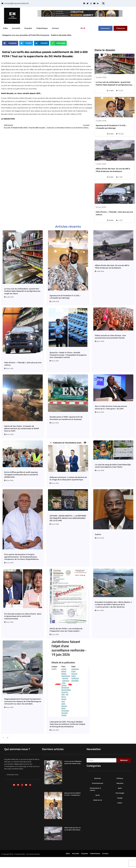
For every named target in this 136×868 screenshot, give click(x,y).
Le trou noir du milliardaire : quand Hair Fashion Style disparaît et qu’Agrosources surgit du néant (114, 85)
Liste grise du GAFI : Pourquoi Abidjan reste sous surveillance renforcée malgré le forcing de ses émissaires (67, 724)
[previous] (3, 738)
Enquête (28, 28)
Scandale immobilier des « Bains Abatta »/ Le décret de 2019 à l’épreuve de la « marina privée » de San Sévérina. (113, 605)
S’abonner (121, 28)
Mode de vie (98, 800)
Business (98, 778)
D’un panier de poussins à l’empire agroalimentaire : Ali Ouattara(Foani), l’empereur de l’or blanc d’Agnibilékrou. (22, 557)
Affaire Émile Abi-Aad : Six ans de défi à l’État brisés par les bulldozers (73, 830)
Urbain (120, 803)
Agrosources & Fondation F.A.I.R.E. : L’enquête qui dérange (72, 795)
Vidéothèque (42, 28)
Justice (98, 534)
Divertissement (98, 783)
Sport (120, 788)
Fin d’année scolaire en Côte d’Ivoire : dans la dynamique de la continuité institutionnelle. (23, 616)
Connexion (105, 28)
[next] (8, 738)
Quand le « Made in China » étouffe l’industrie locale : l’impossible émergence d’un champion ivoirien (68, 355)
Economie (45, 35)
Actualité (16, 28)
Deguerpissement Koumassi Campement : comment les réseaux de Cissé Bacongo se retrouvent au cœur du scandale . (23, 701)
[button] (103, 3)
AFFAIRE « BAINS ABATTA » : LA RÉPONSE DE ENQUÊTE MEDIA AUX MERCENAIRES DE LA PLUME (68, 518)
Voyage (120, 798)
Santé (98, 795)
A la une (15, 35)
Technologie (120, 793)
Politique (120, 778)
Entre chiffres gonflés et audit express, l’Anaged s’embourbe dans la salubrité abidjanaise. (21, 475)
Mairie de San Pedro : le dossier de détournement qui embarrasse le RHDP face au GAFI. (22, 429)
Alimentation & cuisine (95, 789)
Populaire (120, 783)
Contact (55, 28)
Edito (6, 28)
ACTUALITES (34, 35)
